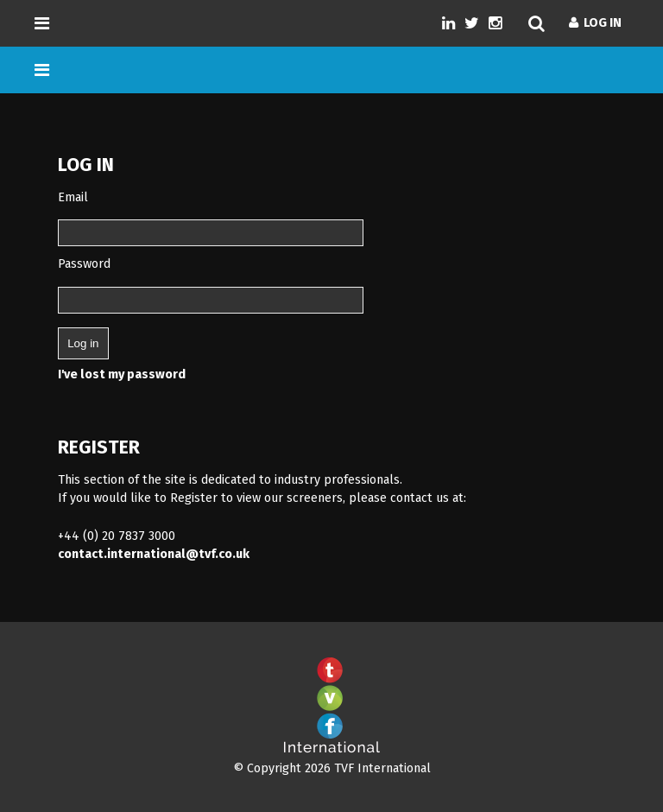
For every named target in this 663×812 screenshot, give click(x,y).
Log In (595, 23)
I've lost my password (122, 374)
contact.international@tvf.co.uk (154, 554)
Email (73, 197)
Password (84, 264)
